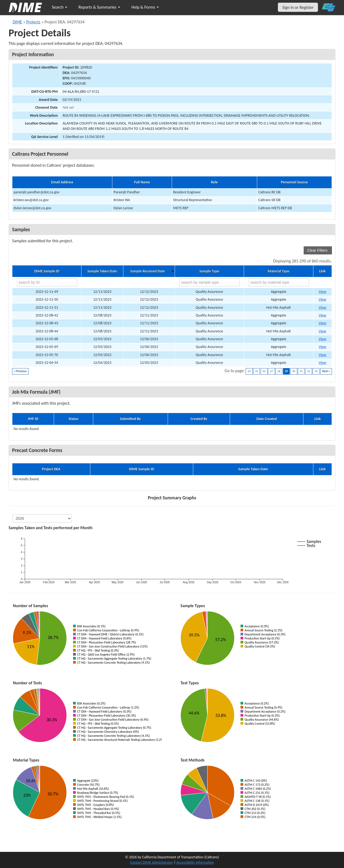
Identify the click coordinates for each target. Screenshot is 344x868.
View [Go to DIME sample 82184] (322, 355)
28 (279, 371)
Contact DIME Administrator (152, 862)
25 (257, 371)
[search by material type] (279, 282)
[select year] (42, 518)
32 (309, 371)
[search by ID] (47, 282)
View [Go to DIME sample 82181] (322, 339)
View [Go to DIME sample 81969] (322, 363)
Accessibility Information (195, 862)
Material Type (278, 271)
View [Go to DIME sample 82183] (322, 347)
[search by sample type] (209, 282)
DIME (17, 22)
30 (294, 371)
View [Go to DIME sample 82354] (322, 292)
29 (286, 371)
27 (271, 371)
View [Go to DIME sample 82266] (322, 315)
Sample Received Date (148, 271)
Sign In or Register (298, 7)
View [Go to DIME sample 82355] (322, 299)
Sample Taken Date (102, 271)
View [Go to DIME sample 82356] (322, 307)
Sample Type (209, 271)
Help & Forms (145, 7)
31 (301, 371)
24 (249, 371)
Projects (33, 22)
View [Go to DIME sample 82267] (322, 323)
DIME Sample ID (47, 271)
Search (60, 7)
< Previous (20, 371)
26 (264, 371)
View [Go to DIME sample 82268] (322, 331)
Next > (326, 371)
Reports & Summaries (99, 7)
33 (316, 371)
